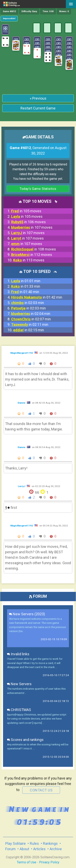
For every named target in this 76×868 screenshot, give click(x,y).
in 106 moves (28, 222)
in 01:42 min (37, 297)
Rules (34, 843)
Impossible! (9, 18)
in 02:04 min (31, 314)
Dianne (22, 403)
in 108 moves (34, 249)
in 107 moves (32, 227)
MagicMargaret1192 (22, 353)
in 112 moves (32, 255)
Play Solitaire (16, 843)
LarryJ (22, 486)
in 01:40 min (25, 292)
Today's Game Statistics (38, 189)
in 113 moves (29, 260)
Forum (10, 849)
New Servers (19, 684)
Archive (56, 849)
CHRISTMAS (19, 710)
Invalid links (18, 654)
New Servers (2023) (27, 614)
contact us (41, 790)
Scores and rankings (25, 740)
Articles (39, 849)
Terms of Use (27, 862)
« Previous (38, 98)
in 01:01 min (26, 281)
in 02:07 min (31, 319)
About (24, 849)
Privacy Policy (49, 862)
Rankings (50, 843)
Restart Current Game (38, 108)
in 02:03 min (28, 303)
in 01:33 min (26, 286)
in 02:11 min (30, 325)
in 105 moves (26, 211)
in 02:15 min (29, 330)
